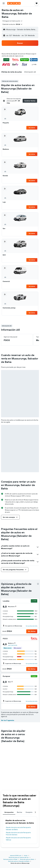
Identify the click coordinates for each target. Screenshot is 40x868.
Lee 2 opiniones (13, 645)
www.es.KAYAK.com (16, 855)
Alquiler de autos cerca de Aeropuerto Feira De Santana (18, 834)
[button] (4, 3)
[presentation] (38, 584)
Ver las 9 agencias (8, 720)
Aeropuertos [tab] (9, 812)
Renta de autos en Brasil (10, 859)
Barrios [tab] (20, 812)
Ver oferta (32, 128)
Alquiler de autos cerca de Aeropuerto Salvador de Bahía (18, 828)
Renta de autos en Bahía (27, 859)
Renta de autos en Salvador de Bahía (19, 861)
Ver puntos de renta (31, 626)
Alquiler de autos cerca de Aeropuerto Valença (18, 839)
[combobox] (13, 21)
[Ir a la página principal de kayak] (14, 3)
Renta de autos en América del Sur (19, 857)
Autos (26, 855)
